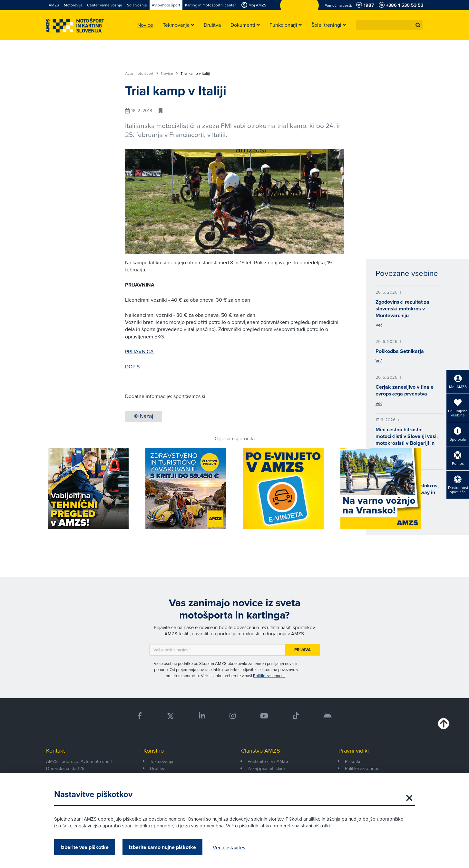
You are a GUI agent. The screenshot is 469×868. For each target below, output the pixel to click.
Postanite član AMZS (268, 761)
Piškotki (352, 761)
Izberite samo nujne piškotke (162, 847)
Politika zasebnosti (363, 768)
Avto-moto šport (142, 73)
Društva (158, 768)
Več (379, 325)
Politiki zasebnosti (269, 676)
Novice (169, 73)
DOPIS (132, 366)
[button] (418, 25)
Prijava (303, 650)
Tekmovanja (161, 761)
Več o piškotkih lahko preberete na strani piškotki (278, 826)
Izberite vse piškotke (85, 847)
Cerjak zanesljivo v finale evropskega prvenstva (405, 390)
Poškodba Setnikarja (400, 351)
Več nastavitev (229, 847)
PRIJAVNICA (139, 351)
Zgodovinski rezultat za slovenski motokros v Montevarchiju (402, 309)
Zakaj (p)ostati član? (266, 768)
